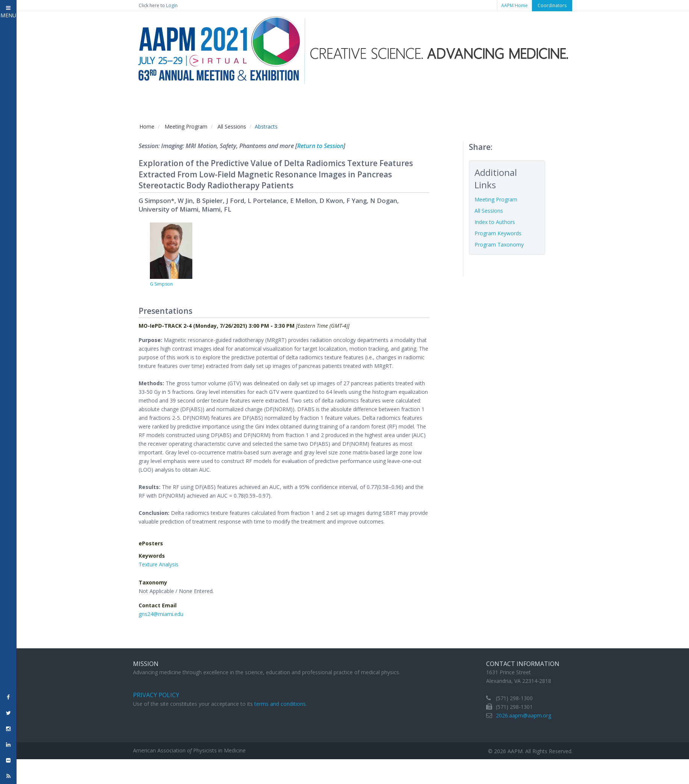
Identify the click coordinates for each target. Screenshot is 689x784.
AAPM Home (514, 5)
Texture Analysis (159, 564)
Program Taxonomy (499, 244)
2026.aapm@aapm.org (524, 715)
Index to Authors (495, 222)
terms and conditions (280, 704)
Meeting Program (186, 126)
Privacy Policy (156, 695)
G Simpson (161, 284)
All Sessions (232, 126)
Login (172, 5)
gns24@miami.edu (161, 614)
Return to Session (320, 146)
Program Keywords (498, 233)
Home (147, 126)
